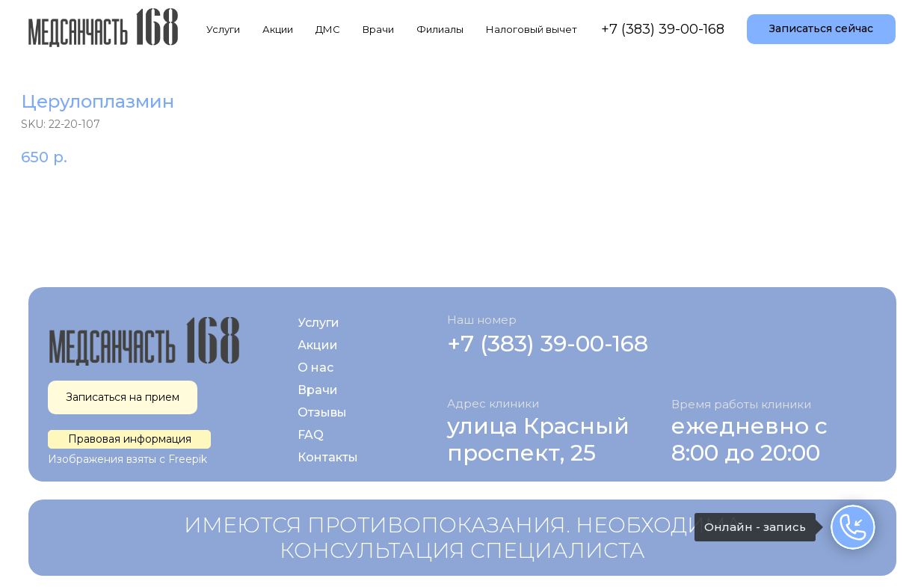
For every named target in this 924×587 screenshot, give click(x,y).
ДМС (328, 29)
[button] (821, 29)
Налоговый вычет (532, 29)
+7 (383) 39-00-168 (663, 29)
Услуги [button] (223, 29)
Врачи (378, 29)
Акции (278, 29)
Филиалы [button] (440, 29)
